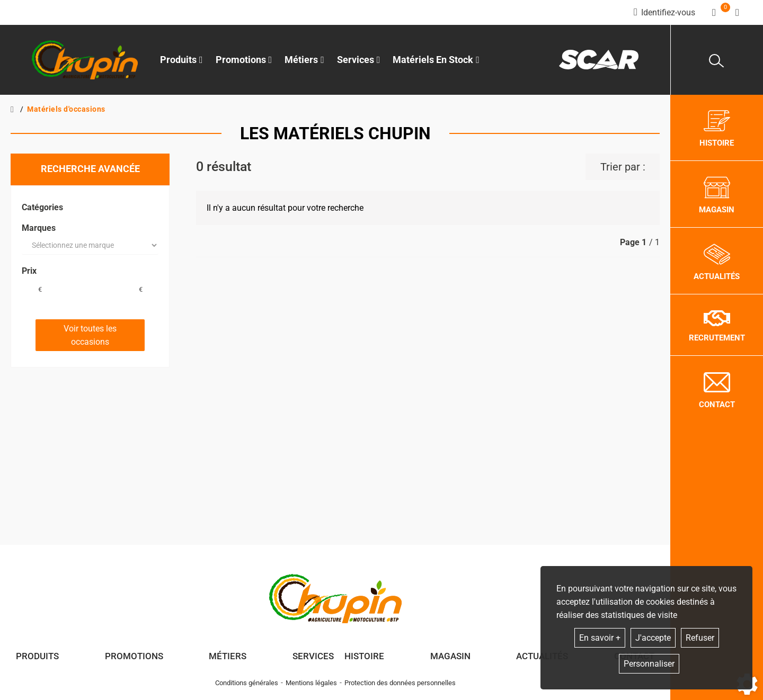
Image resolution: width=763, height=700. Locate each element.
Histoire (364, 656)
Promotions (244, 60)
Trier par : (623, 167)
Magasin (450, 656)
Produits (181, 60)
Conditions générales (247, 683)
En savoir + (600, 638)
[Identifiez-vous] (664, 12)
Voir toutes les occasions (90, 335)
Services (313, 656)
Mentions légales (311, 683)
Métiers (228, 656)
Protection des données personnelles (400, 683)
